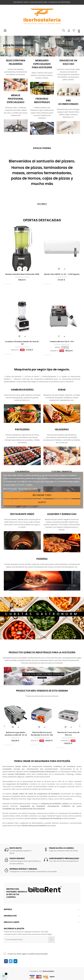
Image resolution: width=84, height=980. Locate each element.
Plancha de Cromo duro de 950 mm (68, 734)
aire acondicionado (64, 784)
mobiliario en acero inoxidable (42, 784)
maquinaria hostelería (42, 767)
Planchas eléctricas (42, 738)
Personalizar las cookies (28, 489)
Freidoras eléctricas (62, 344)
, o (42, 769)
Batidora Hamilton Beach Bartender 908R (22, 274)
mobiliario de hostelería (64, 767)
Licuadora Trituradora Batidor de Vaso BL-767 (22, 343)
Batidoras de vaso (22, 277)
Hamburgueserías (68, 738)
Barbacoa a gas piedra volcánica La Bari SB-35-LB (16, 734)
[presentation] (24, 948)
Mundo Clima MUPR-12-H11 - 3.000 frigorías (62, 274)
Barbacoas (16, 738)
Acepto (42, 502)
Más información (10, 489)
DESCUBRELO (42, 204)
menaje (78, 784)
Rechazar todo (42, 495)
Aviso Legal (21, 954)
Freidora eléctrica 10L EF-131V (62, 342)
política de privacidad (38, 954)
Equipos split (62, 277)
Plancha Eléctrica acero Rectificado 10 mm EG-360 (42, 734)
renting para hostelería (14, 819)
